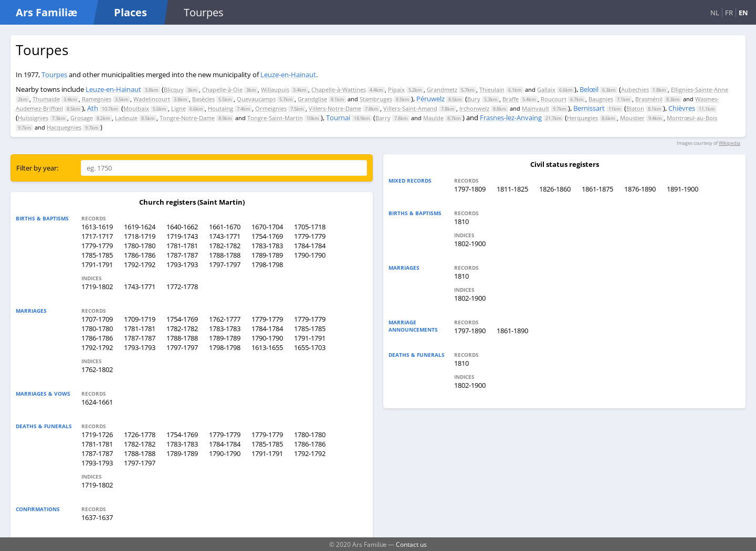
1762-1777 (225, 319)
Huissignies (33, 118)
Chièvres (682, 108)
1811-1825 (512, 189)
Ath (93, 108)
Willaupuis (275, 89)
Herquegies (582, 118)
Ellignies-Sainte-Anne (700, 89)
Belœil (589, 89)
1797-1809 (470, 189)
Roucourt (554, 99)
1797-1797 (225, 264)
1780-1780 (140, 246)
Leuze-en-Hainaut (288, 75)
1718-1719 (140, 236)
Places (130, 12)
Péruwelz (430, 99)
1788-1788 (225, 255)
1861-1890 (512, 331)
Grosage (82, 118)
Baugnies (601, 99)
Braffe (511, 99)
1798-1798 (267, 264)
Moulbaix (136, 108)
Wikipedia (729, 143)
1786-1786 (140, 255)
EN (743, 13)
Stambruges (376, 99)
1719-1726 (97, 435)
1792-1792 (140, 264)
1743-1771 (225, 236)
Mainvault (535, 108)
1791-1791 (97, 264)
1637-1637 (97, 517)
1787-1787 (182, 255)
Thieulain (492, 89)
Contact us (411, 544)
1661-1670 (225, 227)
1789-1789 (267, 255)
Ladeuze (126, 118)
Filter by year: (37, 168)
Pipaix (396, 89)
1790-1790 (310, 255)
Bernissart (589, 108)
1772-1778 (182, 287)
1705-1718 (310, 227)
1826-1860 (555, 189)
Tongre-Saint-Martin (275, 118)
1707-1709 (97, 319)
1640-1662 (182, 227)
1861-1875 (597, 189)
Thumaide (46, 99)
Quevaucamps (256, 99)
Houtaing (220, 108)
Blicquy (174, 89)
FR (729, 13)
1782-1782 (225, 246)
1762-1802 (97, 369)
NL (715, 13)
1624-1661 (97, 402)
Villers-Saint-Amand (410, 108)
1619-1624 (140, 227)
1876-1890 (640, 189)
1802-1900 (470, 243)
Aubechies (635, 89)
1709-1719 (140, 319)
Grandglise (312, 99)
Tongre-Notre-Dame (187, 118)
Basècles (203, 99)
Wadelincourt (152, 99)
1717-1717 (97, 236)
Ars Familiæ (46, 12)
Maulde (433, 118)
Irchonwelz (474, 108)
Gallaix (546, 89)
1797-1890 (470, 331)
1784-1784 (310, 246)
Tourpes (54, 75)
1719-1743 (182, 236)
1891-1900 (682, 189)
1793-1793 (182, 264)
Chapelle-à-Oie (222, 89)
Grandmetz (442, 89)
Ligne (178, 108)
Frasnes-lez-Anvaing (511, 118)
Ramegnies (97, 99)
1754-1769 (267, 236)
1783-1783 (267, 246)
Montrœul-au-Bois (692, 118)
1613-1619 (97, 227)
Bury (474, 99)
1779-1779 (310, 236)
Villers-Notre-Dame (335, 108)
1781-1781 (182, 246)
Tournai (338, 118)
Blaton (635, 108)
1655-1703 (310, 347)
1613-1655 (267, 347)
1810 (461, 221)
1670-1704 (267, 227)
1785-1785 (97, 255)
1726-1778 (140, 435)
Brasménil (649, 99)
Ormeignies (271, 108)
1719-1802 (97, 287)
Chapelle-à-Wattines (339, 89)
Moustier (632, 118)
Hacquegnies (64, 127)
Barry (383, 118)
